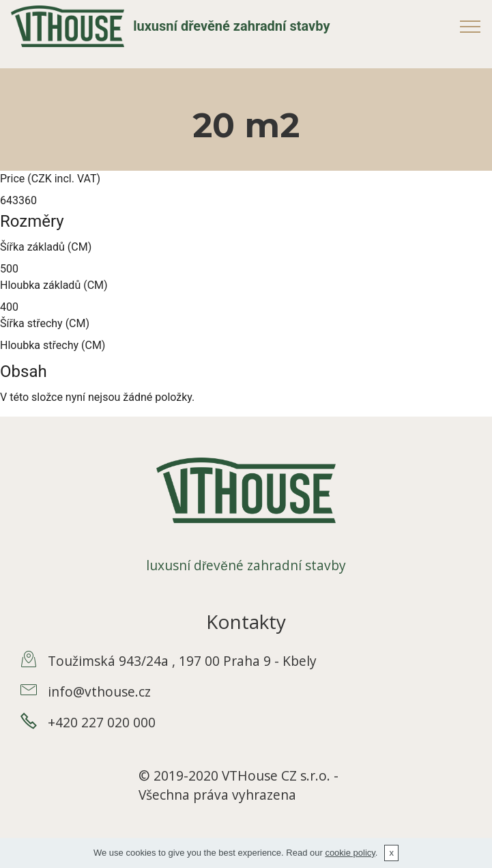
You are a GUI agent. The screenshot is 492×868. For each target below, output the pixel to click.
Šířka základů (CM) (46, 247)
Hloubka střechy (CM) (53, 345)
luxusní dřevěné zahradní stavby (231, 26)
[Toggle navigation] (471, 26)
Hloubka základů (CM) (54, 285)
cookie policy (350, 853)
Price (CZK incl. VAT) (50, 179)
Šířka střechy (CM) (45, 323)
